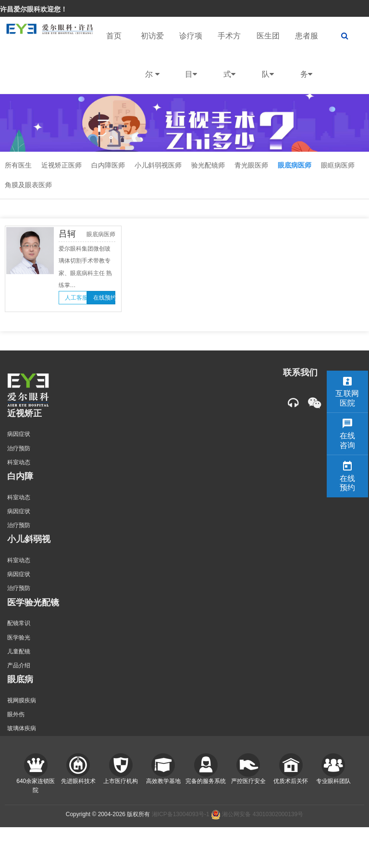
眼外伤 (16, 714)
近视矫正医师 (61, 165)
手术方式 (229, 63)
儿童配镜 (19, 651)
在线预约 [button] (104, 298)
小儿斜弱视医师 (158, 165)
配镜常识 (19, 623)
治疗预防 (19, 448)
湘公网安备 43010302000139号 (257, 814)
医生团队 (268, 63)
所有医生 (18, 165)
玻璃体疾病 (22, 728)
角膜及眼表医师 (28, 185)
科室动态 (19, 462)
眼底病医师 (295, 165)
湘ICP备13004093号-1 (181, 814)
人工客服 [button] (76, 298)
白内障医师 (108, 165)
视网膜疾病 (22, 700)
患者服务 (307, 63)
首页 (114, 36)
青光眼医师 (251, 165)
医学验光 (19, 638)
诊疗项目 (191, 63)
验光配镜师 (208, 165)
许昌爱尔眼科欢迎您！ (34, 9)
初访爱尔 (152, 63)
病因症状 (19, 434)
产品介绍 (19, 665)
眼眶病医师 (338, 165)
